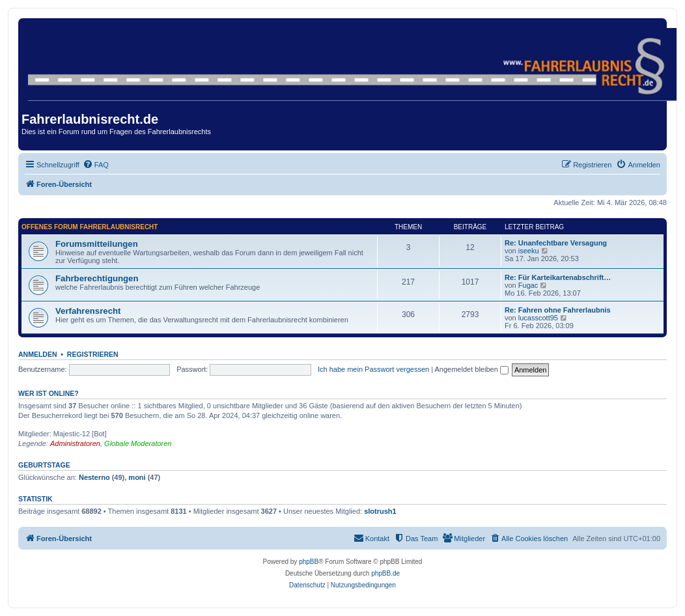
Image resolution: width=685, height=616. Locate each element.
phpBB (309, 562)
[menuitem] (96, 165)
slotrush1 (380, 511)
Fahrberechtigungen (97, 278)
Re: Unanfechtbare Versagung (556, 243)
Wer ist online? (49, 393)
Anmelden (38, 354)
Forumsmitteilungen (97, 244)
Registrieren (93, 354)
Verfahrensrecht (88, 311)
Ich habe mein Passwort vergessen (373, 369)
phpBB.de (385, 573)
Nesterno (94, 477)
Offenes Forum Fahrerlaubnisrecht (90, 227)
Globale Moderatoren (138, 443)
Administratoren (75, 443)
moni (137, 477)
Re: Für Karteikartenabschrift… (558, 277)
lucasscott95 (538, 318)
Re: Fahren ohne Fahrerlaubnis (558, 310)
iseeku (529, 251)
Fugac (528, 285)
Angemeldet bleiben (472, 369)
